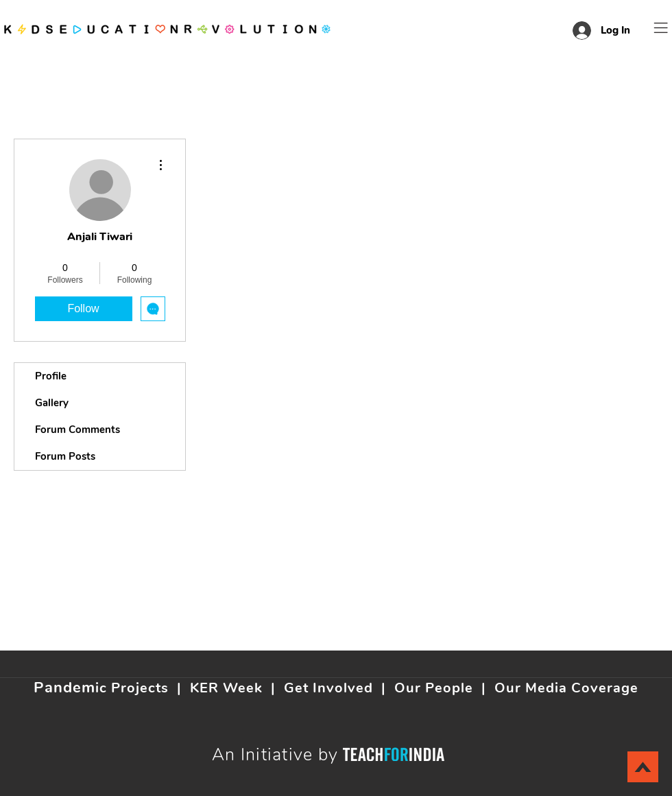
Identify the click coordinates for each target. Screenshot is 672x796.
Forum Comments (77, 430)
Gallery (52, 403)
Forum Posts (65, 456)
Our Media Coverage (566, 688)
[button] (661, 28)
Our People (434, 688)
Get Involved (328, 688)
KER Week (226, 688)
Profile (51, 376)
